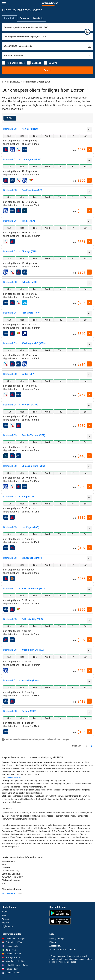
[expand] (89, 130)
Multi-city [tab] (39, 18)
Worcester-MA (8, 893)
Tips (4, 915)
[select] (89, 149)
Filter (11, 118)
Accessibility (55, 946)
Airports (6, 923)
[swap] (87, 32)
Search (48, 70)
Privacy (53, 942)
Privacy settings (57, 938)
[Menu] (4, 4)
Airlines (5, 919)
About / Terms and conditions (63, 949)
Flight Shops (8, 926)
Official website (14, 778)
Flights (5, 912)
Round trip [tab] (10, 18)
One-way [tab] (24, 18)
